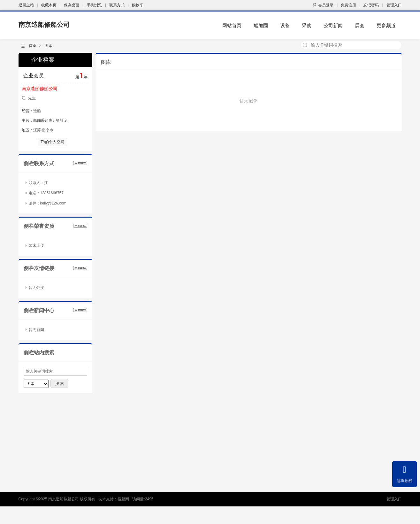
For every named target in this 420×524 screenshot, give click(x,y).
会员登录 (326, 5)
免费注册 (348, 5)
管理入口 (394, 5)
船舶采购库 (43, 120)
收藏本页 (49, 5)
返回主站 (26, 5)
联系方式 (117, 5)
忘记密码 (371, 5)
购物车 (138, 5)
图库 (48, 46)
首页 (33, 46)
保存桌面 (72, 5)
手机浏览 (94, 5)
